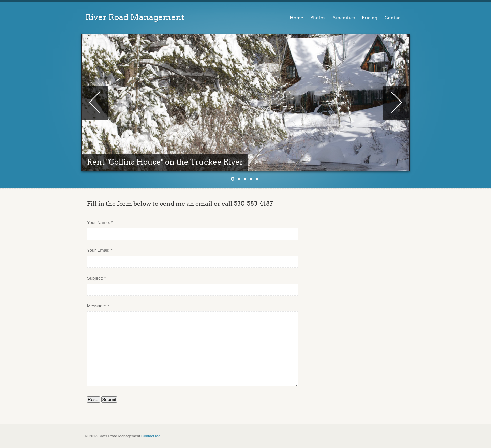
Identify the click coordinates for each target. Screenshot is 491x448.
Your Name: (99, 223)
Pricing (370, 18)
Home (296, 18)
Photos (318, 18)
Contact (393, 18)
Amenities (344, 18)
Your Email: (98, 250)
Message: (96, 306)
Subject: (95, 278)
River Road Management (135, 17)
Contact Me (151, 436)
